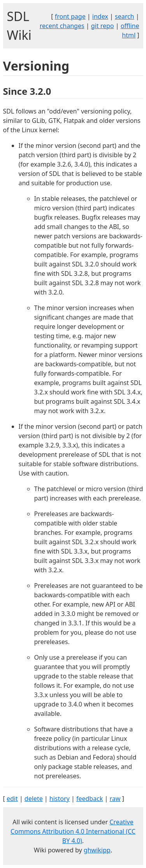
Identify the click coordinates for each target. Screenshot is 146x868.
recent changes (62, 26)
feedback (90, 799)
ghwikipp (97, 850)
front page (70, 16)
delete (34, 799)
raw (115, 799)
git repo (103, 26)
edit (12, 799)
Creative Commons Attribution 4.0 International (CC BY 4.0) (73, 831)
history (60, 799)
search (125, 16)
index (100, 16)
